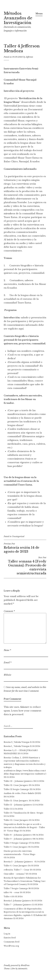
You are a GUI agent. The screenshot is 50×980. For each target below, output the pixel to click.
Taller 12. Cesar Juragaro (16, 785)
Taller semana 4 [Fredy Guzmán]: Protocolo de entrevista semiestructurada (25, 566)
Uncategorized (18, 536)
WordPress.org (11, 946)
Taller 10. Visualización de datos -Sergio (23, 813)
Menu (39, 14)
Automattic (23, 969)
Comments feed (12, 942)
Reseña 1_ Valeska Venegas (17, 746)
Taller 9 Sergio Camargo (16, 843)
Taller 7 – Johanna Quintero (18, 905)
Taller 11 (8, 809)
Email (8, 662)
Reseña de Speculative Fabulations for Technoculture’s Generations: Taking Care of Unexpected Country (25, 881)
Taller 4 (8, 897)
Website (7, 675)
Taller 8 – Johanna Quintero (18, 835)
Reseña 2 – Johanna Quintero (19, 862)
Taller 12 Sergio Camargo (16, 789)
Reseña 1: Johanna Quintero (17, 901)
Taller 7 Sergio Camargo (16, 888)
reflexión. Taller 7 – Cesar (17, 870)
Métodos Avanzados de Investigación (18, 18)
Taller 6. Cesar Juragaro (16, 866)
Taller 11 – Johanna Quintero (18, 805)
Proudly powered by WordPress (17, 965)
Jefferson (29, 57)
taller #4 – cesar (12, 892)
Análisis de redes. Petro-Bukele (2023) (22, 793)
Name (7, 650)
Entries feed (10, 938)
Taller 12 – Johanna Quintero (18, 781)
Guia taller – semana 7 (15, 874)
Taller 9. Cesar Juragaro (16, 847)
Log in (7, 934)
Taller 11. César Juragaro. (16, 801)
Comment (9, 611)
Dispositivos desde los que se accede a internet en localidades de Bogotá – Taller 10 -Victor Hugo (24, 827)
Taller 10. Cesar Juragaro (16, 820)
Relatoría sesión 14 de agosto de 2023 (25, 548)
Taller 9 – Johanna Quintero (18, 839)
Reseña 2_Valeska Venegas (17, 742)
